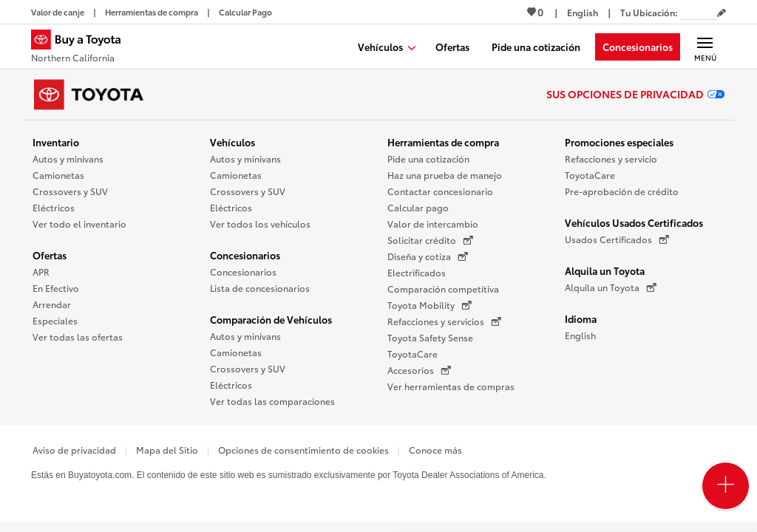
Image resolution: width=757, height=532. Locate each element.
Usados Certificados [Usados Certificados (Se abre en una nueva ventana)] (617, 239)
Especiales (55, 320)
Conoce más (435, 450)
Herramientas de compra (443, 142)
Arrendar (52, 304)
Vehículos (232, 142)
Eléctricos (54, 207)
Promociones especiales (619, 142)
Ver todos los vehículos (260, 224)
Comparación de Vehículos (271, 319)
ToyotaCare (413, 354)
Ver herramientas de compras (451, 386)
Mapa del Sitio (167, 450)
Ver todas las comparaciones (272, 401)
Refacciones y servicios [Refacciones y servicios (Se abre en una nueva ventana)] (444, 321)
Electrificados (417, 272)
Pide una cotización (428, 158)
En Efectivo (56, 288)
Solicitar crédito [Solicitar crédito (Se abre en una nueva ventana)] (430, 240)
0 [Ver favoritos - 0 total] (535, 12)
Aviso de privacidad (74, 450)
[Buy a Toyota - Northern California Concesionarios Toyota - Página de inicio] (82, 48)
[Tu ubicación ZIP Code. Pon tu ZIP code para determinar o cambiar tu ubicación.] (699, 12)
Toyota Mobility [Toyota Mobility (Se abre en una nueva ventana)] (430, 305)
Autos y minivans (68, 158)
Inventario (56, 142)
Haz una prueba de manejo (445, 175)
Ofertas (50, 255)
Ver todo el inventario (79, 224)
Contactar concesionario (440, 191)
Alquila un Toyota (605, 270)
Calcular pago (418, 207)
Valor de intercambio (433, 224)
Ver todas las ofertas (78, 337)
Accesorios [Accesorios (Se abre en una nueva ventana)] (419, 370)
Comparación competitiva (443, 289)
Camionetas (58, 175)
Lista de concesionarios (260, 288)
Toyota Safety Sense (430, 337)
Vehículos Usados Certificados (634, 222)
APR (41, 272)
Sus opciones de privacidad (635, 94)
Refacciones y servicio (611, 158)
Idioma (581, 318)
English (580, 335)
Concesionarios (245, 255)
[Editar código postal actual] (722, 13)
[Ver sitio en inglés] (583, 12)
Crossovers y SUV (70, 191)
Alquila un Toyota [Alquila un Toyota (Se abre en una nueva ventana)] (611, 287)
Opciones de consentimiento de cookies (303, 450)
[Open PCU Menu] (726, 486)
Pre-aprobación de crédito (622, 191)
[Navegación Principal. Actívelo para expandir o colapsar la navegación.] (705, 47)
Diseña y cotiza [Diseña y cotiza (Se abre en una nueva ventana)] (428, 256)
